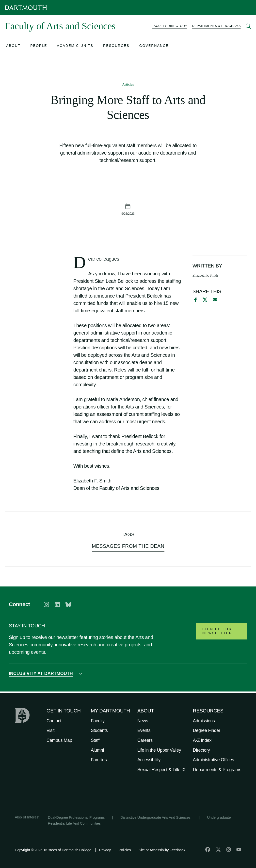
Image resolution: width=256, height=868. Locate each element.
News (143, 721)
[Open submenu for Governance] (154, 46)
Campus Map (59, 740)
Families (99, 760)
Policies (125, 850)
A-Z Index (202, 740)
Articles (128, 84)
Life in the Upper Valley (159, 750)
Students (99, 730)
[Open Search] (248, 26)
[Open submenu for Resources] (116, 46)
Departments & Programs (217, 770)
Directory (201, 750)
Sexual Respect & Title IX (161, 770)
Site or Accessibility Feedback (162, 850)
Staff (95, 740)
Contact (54, 721)
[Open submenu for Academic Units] (75, 46)
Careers (145, 740)
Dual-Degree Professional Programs (76, 817)
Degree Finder (207, 730)
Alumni (97, 750)
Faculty (98, 721)
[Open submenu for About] (13, 46)
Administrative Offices (214, 760)
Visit (50, 730)
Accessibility (149, 760)
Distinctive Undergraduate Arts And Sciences (156, 817)
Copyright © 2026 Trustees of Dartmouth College (53, 850)
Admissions (204, 721)
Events (144, 730)
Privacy (105, 850)
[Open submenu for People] (39, 46)
